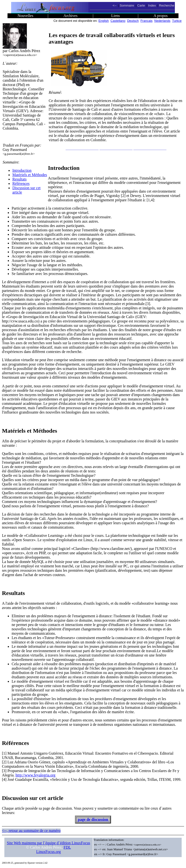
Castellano (118, 21)
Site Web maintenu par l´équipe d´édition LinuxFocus (48, 843)
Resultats (19, 179)
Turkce (177, 21)
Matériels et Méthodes (30, 175)
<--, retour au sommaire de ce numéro (31, 831)
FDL (67, 847)
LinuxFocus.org (49, 852)
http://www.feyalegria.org (35, 775)
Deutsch (133, 21)
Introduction (22, 170)
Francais (147, 21)
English (104, 21)
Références (21, 184)
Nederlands (162, 21)
